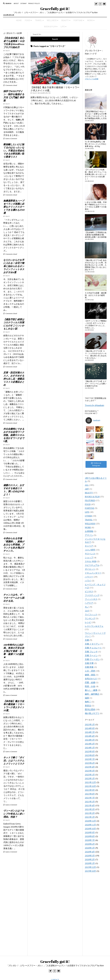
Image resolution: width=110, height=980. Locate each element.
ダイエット (90, 555)
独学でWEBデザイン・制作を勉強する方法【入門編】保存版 (14, 96)
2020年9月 (90, 819)
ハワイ (88, 567)
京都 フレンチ (91, 638)
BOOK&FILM (50, 26)
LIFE (63, 26)
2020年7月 (90, 827)
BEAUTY (65, 20)
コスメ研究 (90, 536)
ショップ (89, 544)
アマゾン (89, 521)
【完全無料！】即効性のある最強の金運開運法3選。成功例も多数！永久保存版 (96, 235)
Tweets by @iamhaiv (95, 405)
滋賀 (87, 684)
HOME (19, 20)
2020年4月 (90, 838)
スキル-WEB (91, 548)
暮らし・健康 (91, 677)
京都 (87, 626)
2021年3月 (90, 796)
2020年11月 (90, 811)
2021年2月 (90, 800)
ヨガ (87, 597)
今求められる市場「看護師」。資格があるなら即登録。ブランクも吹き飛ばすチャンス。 (14, 545)
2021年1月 (90, 803)
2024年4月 (90, 722)
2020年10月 (90, 815)
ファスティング (92, 582)
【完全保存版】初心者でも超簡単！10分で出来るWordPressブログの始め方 (14, 43)
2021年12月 (90, 769)
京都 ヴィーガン (92, 646)
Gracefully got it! (55, 9)
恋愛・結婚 (90, 669)
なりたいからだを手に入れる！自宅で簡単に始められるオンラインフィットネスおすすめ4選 (14, 266)
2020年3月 (90, 842)
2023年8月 (90, 742)
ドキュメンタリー (93, 559)
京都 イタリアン (92, 630)
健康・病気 (90, 661)
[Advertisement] (14, 898)
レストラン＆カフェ (94, 612)
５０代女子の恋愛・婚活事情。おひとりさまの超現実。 (96, 295)
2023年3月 (90, 757)
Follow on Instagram (96, 451)
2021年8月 (90, 780)
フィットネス (91, 586)
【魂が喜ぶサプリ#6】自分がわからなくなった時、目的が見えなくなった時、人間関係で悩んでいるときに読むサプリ (96, 265)
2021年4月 (90, 792)
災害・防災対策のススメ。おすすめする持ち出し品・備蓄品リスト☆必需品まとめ (14, 379)
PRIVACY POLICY (34, 3)
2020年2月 (90, 846)
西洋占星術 (90, 696)
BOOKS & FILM (92, 483)
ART (87, 475)
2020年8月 (90, 823)
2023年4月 (90, 753)
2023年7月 (90, 746)
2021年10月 (90, 773)
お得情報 (89, 518)
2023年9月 (90, 738)
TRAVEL (38, 20)
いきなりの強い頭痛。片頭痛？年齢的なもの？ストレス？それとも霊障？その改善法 (96, 206)
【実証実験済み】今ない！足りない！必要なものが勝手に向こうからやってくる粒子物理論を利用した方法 (96, 115)
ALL (87, 471)
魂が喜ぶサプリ (92, 700)
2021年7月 (90, 784)
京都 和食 (89, 653)
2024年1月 (90, 734)
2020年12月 (90, 807)
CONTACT (55, 966)
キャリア (89, 532)
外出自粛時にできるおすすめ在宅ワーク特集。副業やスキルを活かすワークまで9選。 (14, 435)
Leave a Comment (10, 139)
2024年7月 (90, 719)
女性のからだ (91, 665)
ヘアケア (89, 589)
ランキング (90, 605)
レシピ (88, 609)
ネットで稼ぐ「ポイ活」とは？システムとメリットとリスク (14, 760)
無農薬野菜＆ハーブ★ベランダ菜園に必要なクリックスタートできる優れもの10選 (14, 207)
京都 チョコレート (93, 634)
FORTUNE (78, 20)
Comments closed (10, 85)
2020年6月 (90, 830)
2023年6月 (90, 749)
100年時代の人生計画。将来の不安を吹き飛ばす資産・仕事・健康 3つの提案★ (14, 651)
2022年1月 (90, 765)
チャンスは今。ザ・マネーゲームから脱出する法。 (14, 598)
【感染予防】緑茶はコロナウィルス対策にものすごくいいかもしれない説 (14, 324)
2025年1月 (90, 711)
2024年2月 (90, 730)
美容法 (88, 692)
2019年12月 (90, 854)
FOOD (27, 20)
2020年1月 (90, 850)
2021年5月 (90, 788)
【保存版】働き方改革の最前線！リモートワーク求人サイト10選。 (14, 706)
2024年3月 (90, 726)
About (16, 3)
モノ (87, 593)
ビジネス (89, 578)
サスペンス (90, 540)
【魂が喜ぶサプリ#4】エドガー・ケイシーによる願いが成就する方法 (96, 384)
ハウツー (89, 563)
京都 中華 (89, 650)
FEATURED (90, 487)
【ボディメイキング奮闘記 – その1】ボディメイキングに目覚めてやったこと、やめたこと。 (96, 324)
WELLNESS (52, 20)
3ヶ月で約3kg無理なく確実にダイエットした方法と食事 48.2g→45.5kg (96, 144)
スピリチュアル (92, 552)
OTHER (88, 502)
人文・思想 (90, 657)
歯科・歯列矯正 (92, 680)
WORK (90, 20)
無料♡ (88, 688)
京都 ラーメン (91, 642)
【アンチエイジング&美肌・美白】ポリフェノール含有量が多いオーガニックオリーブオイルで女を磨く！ (96, 174)
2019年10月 (90, 857)
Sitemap (24, 3)
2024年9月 (90, 715)
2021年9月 (90, 776)
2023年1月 (90, 761)
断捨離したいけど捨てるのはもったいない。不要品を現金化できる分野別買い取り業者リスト (14, 151)
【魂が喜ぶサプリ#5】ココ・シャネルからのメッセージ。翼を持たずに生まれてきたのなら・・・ (96, 355)
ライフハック (91, 601)
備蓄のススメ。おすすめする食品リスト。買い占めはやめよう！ (14, 490)
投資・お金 (90, 673)
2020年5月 (90, 834)
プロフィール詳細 (92, 79)
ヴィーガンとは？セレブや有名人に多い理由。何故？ (14, 814)
